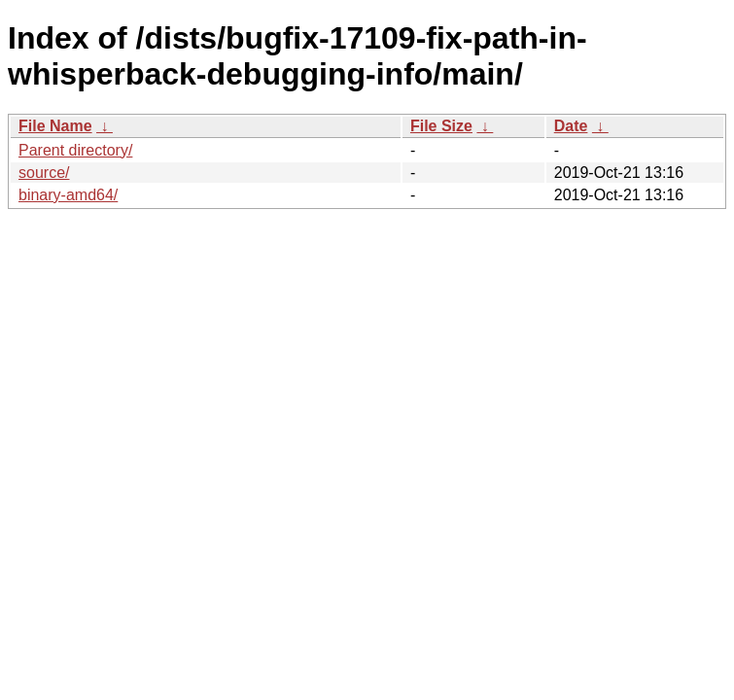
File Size (441, 126)
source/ (44, 173)
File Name (55, 126)
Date (571, 126)
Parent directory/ (75, 150)
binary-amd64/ (68, 195)
